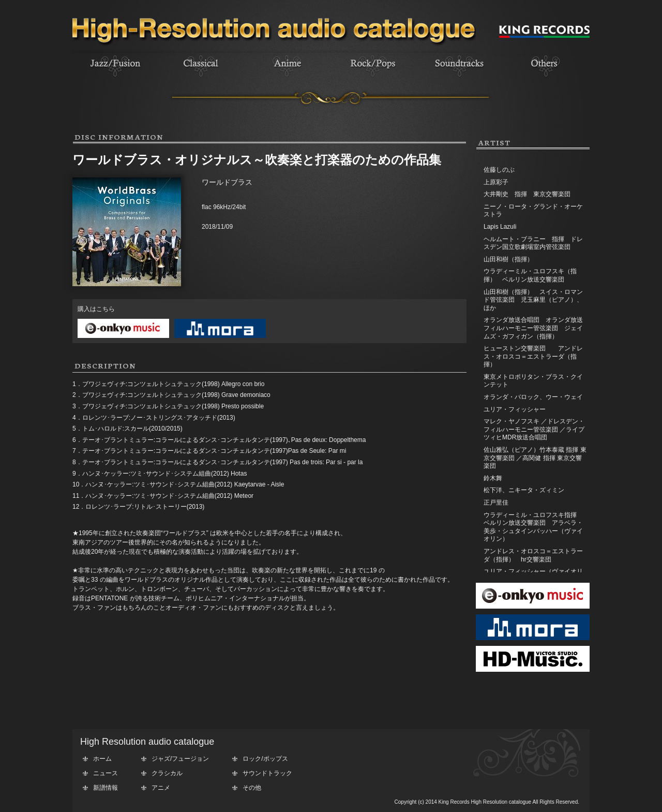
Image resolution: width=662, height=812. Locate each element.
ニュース (106, 773)
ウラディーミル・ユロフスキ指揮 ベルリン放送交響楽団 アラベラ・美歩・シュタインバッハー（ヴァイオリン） (533, 527)
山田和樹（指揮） (508, 259)
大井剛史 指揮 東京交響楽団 (527, 194)
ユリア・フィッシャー (515, 409)
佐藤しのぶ (499, 170)
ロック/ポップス (265, 759)
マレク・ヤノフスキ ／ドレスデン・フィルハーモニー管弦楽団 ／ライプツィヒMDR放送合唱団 (534, 429)
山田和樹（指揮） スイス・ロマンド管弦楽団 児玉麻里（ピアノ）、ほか (533, 300)
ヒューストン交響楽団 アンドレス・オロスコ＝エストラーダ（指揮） (533, 356)
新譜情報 (106, 788)
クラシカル (167, 773)
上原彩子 (496, 182)
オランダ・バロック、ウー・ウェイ (533, 397)
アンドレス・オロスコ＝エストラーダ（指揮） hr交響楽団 (533, 555)
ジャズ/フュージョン (180, 759)
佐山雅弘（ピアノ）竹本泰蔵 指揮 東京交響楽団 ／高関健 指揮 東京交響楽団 (535, 458)
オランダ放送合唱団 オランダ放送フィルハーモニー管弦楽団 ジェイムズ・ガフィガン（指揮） (533, 328)
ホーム (102, 759)
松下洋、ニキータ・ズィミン (524, 490)
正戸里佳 (496, 503)
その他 (252, 788)
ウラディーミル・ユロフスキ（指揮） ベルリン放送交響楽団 (530, 275)
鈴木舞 (493, 478)
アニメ (161, 788)
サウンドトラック (267, 773)
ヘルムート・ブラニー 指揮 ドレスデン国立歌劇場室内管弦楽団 (533, 243)
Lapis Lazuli (500, 227)
